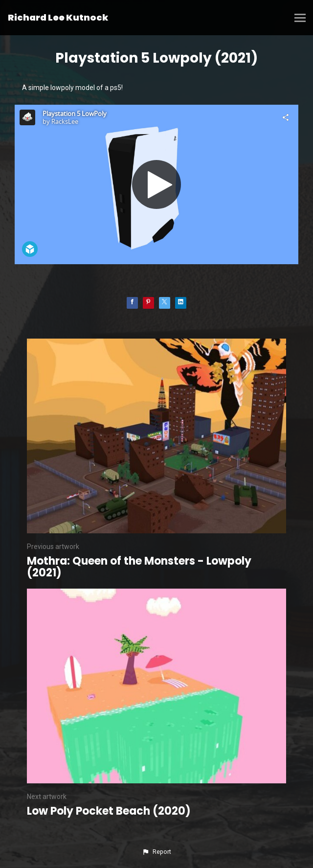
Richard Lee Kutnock (58, 17)
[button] (156, 852)
